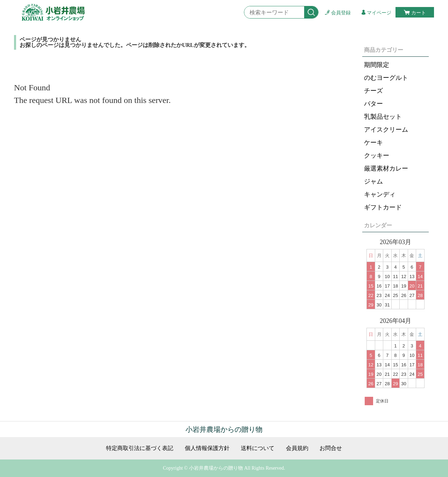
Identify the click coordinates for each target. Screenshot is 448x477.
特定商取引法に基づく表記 (140, 448)
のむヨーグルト (386, 78)
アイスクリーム (386, 130)
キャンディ (380, 194)
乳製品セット (383, 117)
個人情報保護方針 (207, 448)
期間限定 (377, 65)
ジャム (373, 181)
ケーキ (373, 143)
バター (373, 104)
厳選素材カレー (386, 168)
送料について (258, 448)
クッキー (377, 155)
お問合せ (331, 448)
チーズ (373, 91)
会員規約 (297, 448)
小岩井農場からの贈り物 (224, 429)
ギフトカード (383, 207)
